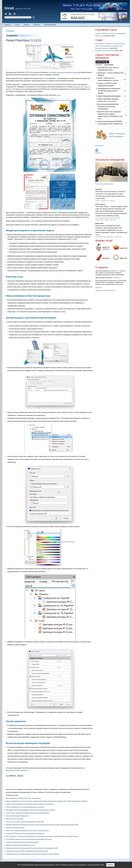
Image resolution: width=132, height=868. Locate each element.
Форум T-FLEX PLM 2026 (14, 819)
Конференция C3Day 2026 (15, 828)
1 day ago (112, 201)
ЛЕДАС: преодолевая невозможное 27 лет (21, 845)
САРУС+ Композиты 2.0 (102, 201)
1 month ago (118, 237)
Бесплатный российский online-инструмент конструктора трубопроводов (108, 106)
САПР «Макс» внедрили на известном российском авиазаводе (28, 813)
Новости (7, 25)
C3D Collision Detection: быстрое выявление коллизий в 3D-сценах (29, 839)
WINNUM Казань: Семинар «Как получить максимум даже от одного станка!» (33, 854)
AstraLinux (77, 87)
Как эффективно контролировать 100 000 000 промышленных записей (30, 810)
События (36, 25)
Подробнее (98, 287)
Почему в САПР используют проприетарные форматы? (25, 833)
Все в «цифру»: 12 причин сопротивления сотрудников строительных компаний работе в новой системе (42, 836)
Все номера (99, 146)
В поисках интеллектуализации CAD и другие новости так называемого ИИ (32, 848)
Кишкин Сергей (99, 223)
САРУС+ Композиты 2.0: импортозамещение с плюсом (25, 807)
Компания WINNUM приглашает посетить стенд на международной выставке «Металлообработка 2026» (42, 825)
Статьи (17, 25)
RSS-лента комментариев (104, 184)
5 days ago (113, 220)
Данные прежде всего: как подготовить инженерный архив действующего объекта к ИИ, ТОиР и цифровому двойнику (47, 801)
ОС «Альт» (85, 87)
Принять (110, 865)
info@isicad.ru (117, 278)
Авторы (26, 25)
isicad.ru (118, 271)
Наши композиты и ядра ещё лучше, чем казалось (23, 798)
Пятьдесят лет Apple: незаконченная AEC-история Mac (25, 822)
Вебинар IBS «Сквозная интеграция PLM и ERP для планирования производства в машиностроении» (110, 46)
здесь (59, 95)
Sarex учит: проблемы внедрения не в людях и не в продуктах (27, 830)
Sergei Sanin (98, 189)
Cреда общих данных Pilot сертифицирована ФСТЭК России (27, 851)
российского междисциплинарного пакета (63, 72)
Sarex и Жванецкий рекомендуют (17, 816)
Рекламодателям (50, 25)
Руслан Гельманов (100, 204)
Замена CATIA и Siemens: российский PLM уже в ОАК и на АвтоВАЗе (30, 804)
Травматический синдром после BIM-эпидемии (22, 842)
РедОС (8, 89)
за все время (109, 65)
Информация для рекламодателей (105, 290)
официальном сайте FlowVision (17, 770)
